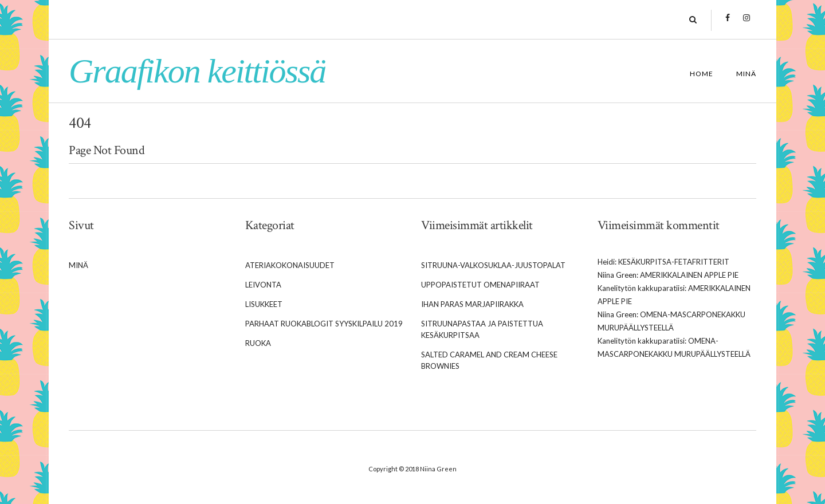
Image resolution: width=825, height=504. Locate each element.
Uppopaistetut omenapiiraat (480, 285)
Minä (746, 74)
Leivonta (263, 285)
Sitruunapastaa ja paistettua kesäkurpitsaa (482, 329)
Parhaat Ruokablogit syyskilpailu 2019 (324, 324)
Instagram (746, 23)
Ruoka (258, 343)
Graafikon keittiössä (197, 71)
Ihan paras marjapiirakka (472, 304)
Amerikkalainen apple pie (689, 275)
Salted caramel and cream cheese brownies (489, 360)
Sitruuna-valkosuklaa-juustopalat (493, 265)
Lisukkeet (264, 304)
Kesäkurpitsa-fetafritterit (674, 262)
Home (702, 74)
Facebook (727, 23)
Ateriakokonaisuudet (290, 265)
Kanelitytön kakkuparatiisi (641, 288)
